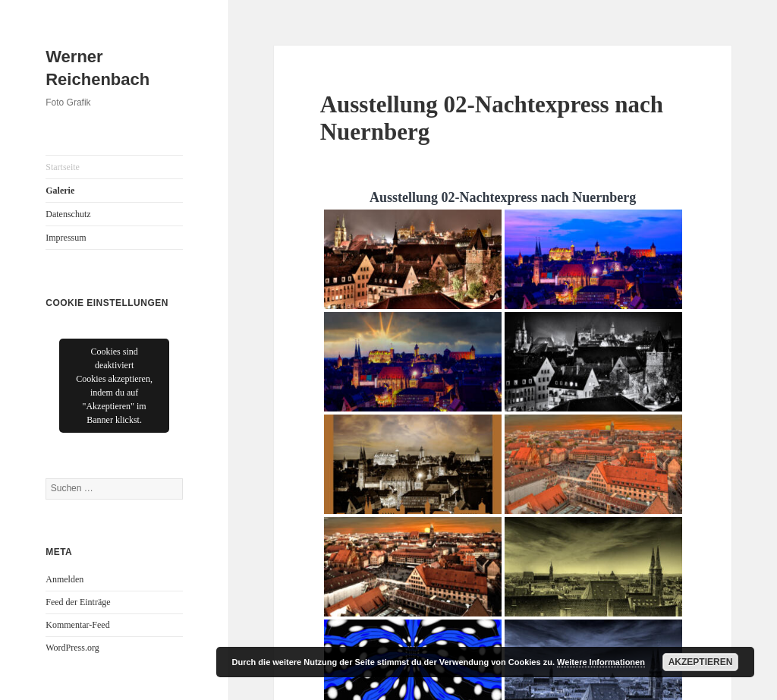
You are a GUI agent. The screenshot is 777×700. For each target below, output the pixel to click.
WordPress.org (72, 648)
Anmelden (64, 579)
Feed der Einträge (78, 602)
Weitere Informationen (601, 662)
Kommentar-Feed (77, 625)
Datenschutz (68, 214)
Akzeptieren (701, 662)
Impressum (66, 238)
